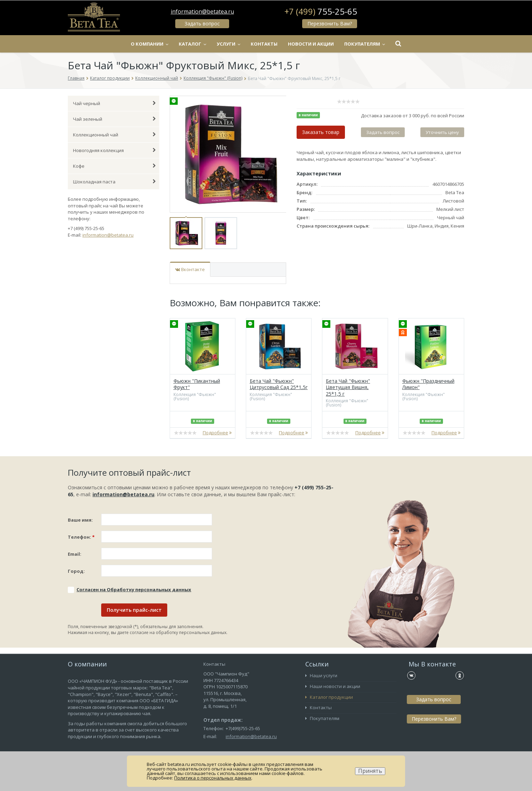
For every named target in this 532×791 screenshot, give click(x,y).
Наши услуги (321, 675)
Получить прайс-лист (134, 610)
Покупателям (365, 44)
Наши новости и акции (333, 686)
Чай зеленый (114, 119)
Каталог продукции (110, 78)
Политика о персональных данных (213, 778)
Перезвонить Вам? (330, 23)
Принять (370, 771)
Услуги (228, 44)
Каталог (192, 44)
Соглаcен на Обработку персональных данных (134, 590)
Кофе (114, 166)
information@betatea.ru (202, 11)
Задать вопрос (202, 23)
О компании (150, 44)
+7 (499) (321, 11)
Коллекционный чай (157, 78)
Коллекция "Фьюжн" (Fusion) (213, 78)
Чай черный (114, 103)
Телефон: (81, 537)
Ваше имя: (80, 520)
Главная (76, 78)
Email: (75, 554)
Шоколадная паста (114, 182)
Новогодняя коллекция (114, 150)
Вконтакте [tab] (190, 269)
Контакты (264, 44)
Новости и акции (311, 44)
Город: (76, 571)
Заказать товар (321, 132)
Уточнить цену (442, 132)
